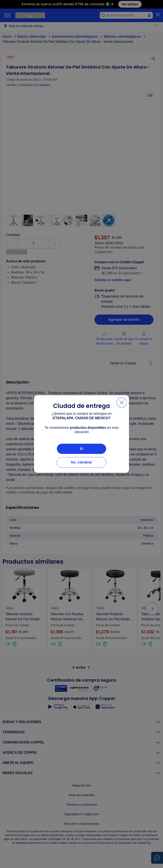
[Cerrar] (122, 403)
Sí (81, 449)
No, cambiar (81, 462)
